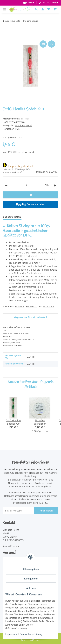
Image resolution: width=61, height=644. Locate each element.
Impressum (11, 634)
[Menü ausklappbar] (4, 8)
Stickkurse (32, 307)
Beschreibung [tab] (12, 217)
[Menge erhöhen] (55, 185)
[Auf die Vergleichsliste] (43, 44)
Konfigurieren (31, 579)
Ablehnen (31, 588)
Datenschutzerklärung (31, 634)
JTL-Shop (36, 640)
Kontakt (30, 3)
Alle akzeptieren (31, 569)
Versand (29, 152)
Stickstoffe (48, 307)
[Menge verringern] (6, 185)
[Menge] (26, 185)
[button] (37, 9)
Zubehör (19, 307)
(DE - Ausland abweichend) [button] (16, 171)
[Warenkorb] (55, 9)
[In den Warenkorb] (5, 36)
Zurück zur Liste (13, 21)
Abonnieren (46, 511)
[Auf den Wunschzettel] (52, 44)
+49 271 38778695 (50, 3)
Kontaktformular (12, 546)
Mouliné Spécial (23, 125)
